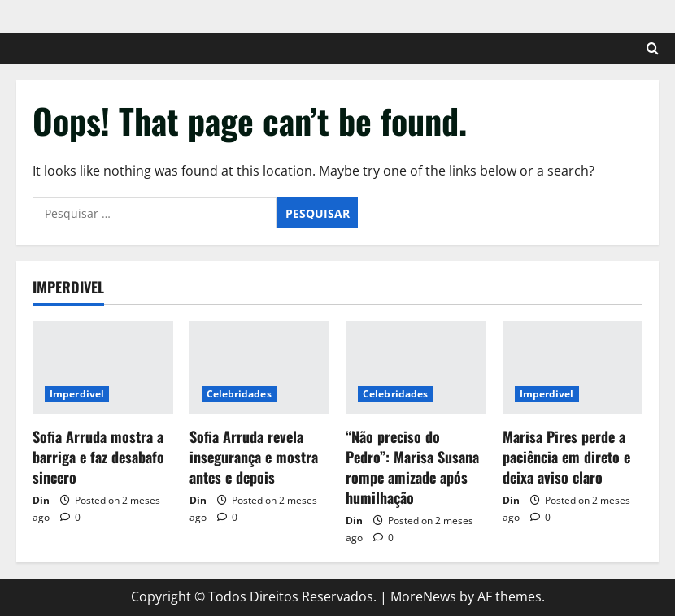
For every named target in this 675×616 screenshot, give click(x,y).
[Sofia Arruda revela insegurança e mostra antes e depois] (260, 368)
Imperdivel (77, 394)
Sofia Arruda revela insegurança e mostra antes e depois (254, 457)
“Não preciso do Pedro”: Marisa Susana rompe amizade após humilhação (412, 467)
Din (41, 500)
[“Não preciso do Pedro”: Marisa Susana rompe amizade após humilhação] (416, 368)
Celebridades (239, 394)
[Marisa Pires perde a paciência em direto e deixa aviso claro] (573, 368)
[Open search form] (653, 48)
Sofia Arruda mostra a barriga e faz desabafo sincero (98, 457)
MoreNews (423, 596)
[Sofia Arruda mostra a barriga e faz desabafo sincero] (103, 368)
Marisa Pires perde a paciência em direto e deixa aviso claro (566, 457)
